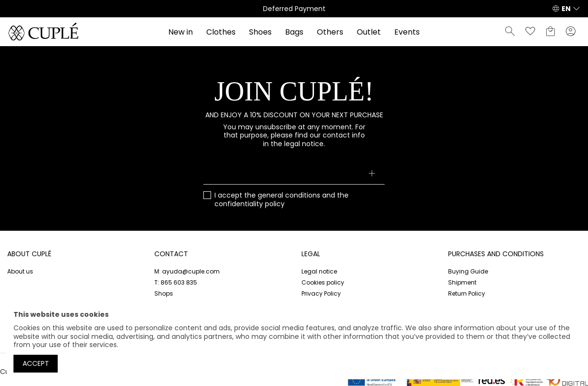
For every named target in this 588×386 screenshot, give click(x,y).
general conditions (289, 195)
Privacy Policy (321, 293)
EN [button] (566, 9)
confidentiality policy (250, 204)
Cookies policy (323, 282)
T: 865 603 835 (176, 282)
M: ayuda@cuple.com (187, 271)
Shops (164, 293)
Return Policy (467, 293)
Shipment (462, 282)
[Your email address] (294, 174)
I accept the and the (281, 200)
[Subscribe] (371, 174)
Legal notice (319, 271)
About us (20, 271)
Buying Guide (468, 271)
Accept (36, 363)
